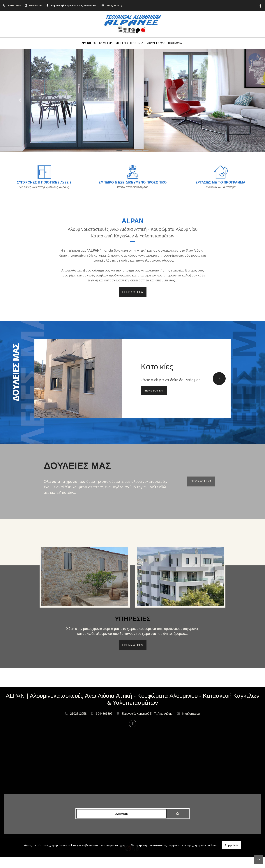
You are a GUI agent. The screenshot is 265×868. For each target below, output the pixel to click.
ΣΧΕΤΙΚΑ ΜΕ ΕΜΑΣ (103, 43)
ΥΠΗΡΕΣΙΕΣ (122, 43)
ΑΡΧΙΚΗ (86, 43)
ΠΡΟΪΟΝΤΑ (137, 43)
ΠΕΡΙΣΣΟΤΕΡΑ (133, 292)
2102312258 (14, 5)
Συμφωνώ (231, 845)
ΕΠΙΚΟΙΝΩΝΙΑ (174, 43)
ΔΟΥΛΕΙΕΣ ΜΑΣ (156, 43)
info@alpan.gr (115, 5)
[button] (20, 100)
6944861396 (36, 5)
